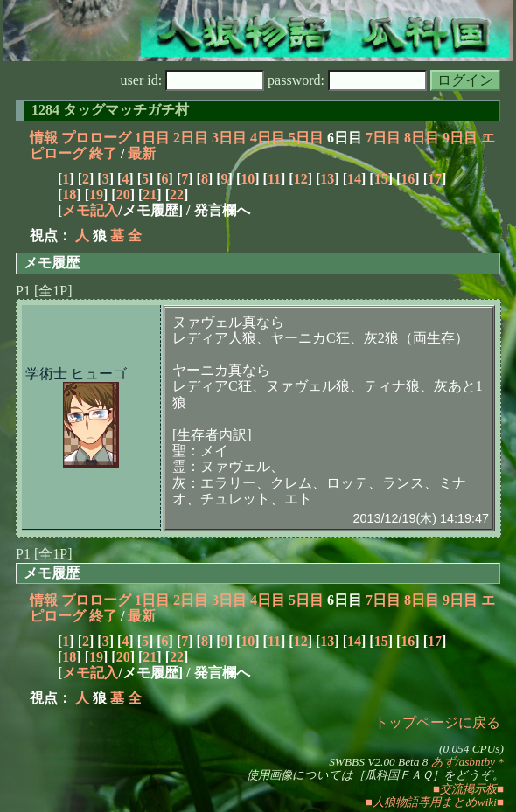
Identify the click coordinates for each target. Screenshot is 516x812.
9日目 (460, 138)
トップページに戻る (437, 722)
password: (347, 80)
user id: (193, 80)
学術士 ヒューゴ (76, 374)
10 (248, 179)
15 (381, 179)
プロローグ (96, 138)
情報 (44, 138)
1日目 (152, 138)
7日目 (383, 138)
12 (301, 179)
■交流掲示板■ (468, 789)
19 (96, 194)
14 (354, 179)
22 (177, 194)
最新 (142, 153)
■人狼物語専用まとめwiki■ (435, 802)
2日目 (191, 138)
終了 (103, 153)
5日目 (306, 138)
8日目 (422, 138)
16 (408, 179)
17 (435, 179)
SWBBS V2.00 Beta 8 (378, 762)
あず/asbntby (463, 762)
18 (69, 194)
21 (150, 194)
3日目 (229, 138)
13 (327, 179)
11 (274, 179)
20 (123, 194)
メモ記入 (90, 210)
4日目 (268, 138)
